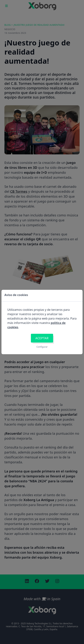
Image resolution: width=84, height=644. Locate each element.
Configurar (42, 347)
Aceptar (42, 338)
